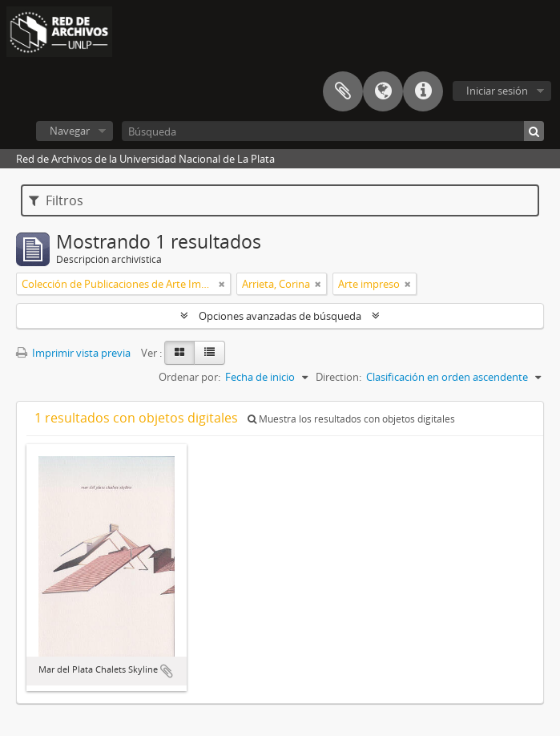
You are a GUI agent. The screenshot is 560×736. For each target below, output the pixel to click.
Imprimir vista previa (73, 353)
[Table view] (209, 353)
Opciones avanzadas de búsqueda (280, 316)
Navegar (70, 131)
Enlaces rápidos (423, 91)
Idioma (383, 91)
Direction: (338, 377)
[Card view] (179, 353)
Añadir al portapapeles (167, 671)
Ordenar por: (189, 377)
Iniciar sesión (497, 91)
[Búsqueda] (333, 131)
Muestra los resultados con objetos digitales (351, 419)
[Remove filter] (222, 284)
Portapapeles (343, 91)
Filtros (56, 200)
